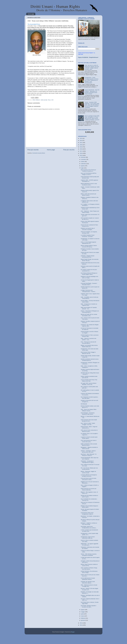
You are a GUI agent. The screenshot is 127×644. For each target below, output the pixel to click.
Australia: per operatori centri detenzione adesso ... (88, 582)
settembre (84, 164)
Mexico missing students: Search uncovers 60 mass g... (89, 246)
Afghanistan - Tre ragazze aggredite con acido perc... (90, 544)
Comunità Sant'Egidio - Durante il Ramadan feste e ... (89, 284)
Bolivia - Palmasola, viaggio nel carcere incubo (88, 472)
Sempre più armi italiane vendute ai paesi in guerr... (89, 496)
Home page (31, 14)
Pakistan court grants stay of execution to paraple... (88, 229)
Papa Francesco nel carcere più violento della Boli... (89, 489)
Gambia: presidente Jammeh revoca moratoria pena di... (90, 360)
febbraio (83, 618)
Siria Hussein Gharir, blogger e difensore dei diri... (88, 353)
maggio (83, 612)
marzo (83, 616)
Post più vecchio (69, 150)
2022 (81, 140)
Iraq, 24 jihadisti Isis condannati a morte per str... (89, 500)
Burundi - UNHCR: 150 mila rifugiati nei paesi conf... (89, 589)
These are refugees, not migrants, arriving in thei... (89, 232)
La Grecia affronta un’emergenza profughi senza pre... (89, 475)
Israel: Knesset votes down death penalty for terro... (89, 420)
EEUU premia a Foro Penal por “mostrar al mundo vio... (88, 170)
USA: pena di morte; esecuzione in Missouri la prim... (89, 431)
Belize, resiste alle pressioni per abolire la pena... (89, 195)
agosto (83, 166)
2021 (81, 143)
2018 (81, 149)
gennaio (83, 620)
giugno (83, 610)
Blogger (73, 632)
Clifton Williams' (36, 100)
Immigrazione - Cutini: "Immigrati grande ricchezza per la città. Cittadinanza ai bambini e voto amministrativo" (91, 80)
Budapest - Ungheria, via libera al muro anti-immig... (89, 524)
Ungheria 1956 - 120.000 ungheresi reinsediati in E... (89, 181)
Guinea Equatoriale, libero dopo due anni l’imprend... (90, 458)
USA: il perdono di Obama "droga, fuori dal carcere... (89, 568)
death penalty (44, 100)
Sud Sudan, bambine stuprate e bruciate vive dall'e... (89, 606)
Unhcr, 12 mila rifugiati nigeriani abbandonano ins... (88, 243)
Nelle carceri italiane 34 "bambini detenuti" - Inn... (89, 308)
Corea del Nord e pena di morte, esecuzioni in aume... (89, 479)
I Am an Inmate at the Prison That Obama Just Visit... (89, 380)
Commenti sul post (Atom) (39, 153)
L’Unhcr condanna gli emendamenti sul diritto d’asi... (89, 531)
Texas (49, 100)
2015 (81, 155)
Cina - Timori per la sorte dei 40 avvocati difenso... (88, 343)
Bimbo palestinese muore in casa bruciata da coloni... (89, 184)
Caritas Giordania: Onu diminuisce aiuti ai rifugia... (89, 572)
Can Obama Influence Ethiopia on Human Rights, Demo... (89, 274)
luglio (82, 168)
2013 (81, 625)
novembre (84, 159)
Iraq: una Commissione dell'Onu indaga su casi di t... (89, 174)
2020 (81, 145)
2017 (81, 151)
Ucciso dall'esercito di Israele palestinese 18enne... (88, 579)
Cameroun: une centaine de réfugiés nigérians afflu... (90, 325)
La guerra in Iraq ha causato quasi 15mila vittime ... (89, 438)
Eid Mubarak (84, 404)
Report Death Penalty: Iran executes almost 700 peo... (90, 260)
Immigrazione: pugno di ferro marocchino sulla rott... (88, 537)
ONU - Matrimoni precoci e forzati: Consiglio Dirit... (89, 586)
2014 (81, 623)
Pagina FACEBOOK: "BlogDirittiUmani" (88, 57)
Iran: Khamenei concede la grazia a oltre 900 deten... (89, 398)
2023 (81, 138)
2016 (81, 153)
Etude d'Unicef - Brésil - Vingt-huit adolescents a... (89, 427)
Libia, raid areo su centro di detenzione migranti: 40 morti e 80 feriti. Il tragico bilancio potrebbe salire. (92, 67)
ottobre (83, 162)
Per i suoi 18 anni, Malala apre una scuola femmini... (89, 469)
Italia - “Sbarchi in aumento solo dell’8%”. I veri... (89, 339)
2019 (81, 147)
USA (52, 100)
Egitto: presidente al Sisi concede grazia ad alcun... (89, 445)
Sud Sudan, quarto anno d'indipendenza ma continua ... (89, 527)
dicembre (83, 157)
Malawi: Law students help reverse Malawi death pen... (89, 346)
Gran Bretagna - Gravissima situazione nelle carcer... (88, 414)
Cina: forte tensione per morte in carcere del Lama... (89, 441)
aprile (83, 614)
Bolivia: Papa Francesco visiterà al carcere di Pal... (89, 565)
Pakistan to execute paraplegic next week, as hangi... (89, 277)
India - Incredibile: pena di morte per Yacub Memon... (90, 298)
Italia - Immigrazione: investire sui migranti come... (89, 305)
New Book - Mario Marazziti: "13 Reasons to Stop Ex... (89, 455)
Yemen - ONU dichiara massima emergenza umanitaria (89, 555)
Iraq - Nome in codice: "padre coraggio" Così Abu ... (88, 424)
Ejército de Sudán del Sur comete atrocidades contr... (89, 315)
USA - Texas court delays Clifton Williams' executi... (89, 410)
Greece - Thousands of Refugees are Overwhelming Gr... (90, 312)
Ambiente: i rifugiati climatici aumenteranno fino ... (88, 256)
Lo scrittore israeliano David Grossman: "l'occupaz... (88, 236)
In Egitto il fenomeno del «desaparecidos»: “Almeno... (88, 291)
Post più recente (33, 150)
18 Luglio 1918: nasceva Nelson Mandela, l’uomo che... (89, 384)
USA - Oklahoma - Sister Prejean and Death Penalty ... (90, 212)
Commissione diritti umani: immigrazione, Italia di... (87, 513)
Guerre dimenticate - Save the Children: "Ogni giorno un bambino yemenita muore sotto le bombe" (92, 92)
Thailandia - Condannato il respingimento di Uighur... (88, 462)
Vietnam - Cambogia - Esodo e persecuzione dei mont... (88, 451)
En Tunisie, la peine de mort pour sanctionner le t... (89, 270)
